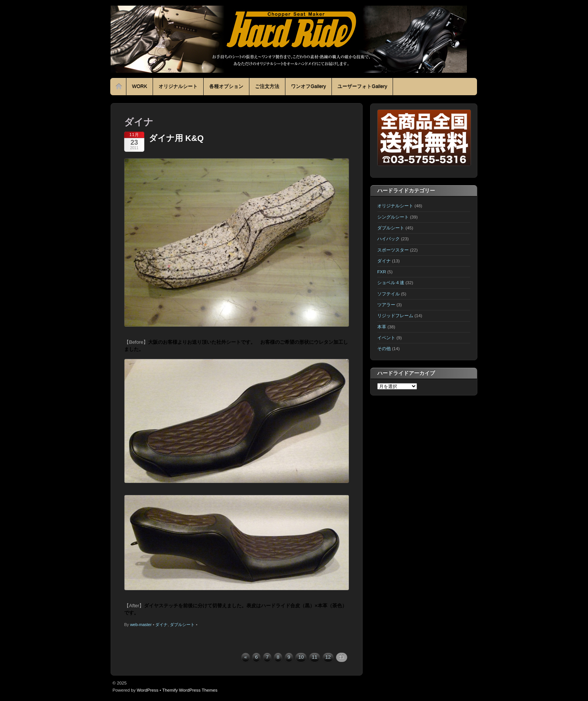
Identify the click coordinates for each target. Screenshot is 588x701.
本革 (382, 327)
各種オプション (226, 86)
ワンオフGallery (308, 86)
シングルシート (393, 217)
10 (301, 657)
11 (315, 657)
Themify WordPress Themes (190, 690)
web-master (141, 625)
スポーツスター (393, 250)
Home (119, 87)
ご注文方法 (267, 86)
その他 (384, 348)
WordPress (148, 690)
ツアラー (386, 305)
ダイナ (161, 625)
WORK (139, 86)
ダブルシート (182, 625)
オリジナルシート (178, 86)
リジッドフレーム (395, 315)
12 (328, 657)
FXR (382, 272)
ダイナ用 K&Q (176, 138)
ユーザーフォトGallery (362, 86)
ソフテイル (388, 294)
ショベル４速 (391, 282)
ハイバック (388, 239)
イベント (386, 338)
